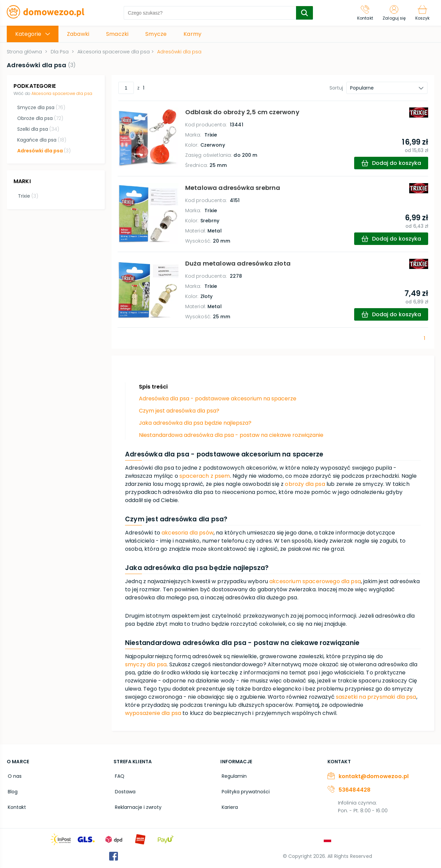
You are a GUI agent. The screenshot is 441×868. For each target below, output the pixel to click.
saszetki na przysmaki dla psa (376, 697)
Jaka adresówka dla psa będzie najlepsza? (195, 423)
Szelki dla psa (38, 129)
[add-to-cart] (390, 163)
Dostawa (124, 790)
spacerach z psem (205, 476)
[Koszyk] (422, 13)
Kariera (228, 805)
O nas (14, 776)
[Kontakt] (362, 13)
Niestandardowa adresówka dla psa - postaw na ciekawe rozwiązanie (231, 435)
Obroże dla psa (40, 118)
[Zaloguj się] (392, 13)
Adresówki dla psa (44, 151)
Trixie (27, 195)
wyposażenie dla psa (153, 713)
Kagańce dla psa (41, 140)
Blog (12, 790)
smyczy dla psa (146, 664)
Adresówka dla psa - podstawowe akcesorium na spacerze (218, 399)
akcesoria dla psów (188, 533)
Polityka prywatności (244, 790)
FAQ (118, 776)
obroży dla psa (305, 484)
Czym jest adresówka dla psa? (179, 411)
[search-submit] (303, 13)
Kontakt (16, 805)
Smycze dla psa (41, 107)
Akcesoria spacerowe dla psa (62, 93)
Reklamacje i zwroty (137, 805)
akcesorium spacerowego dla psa (315, 581)
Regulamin (233, 776)
